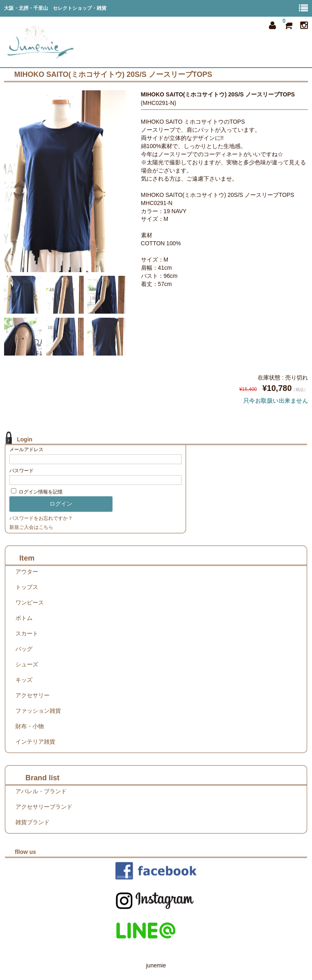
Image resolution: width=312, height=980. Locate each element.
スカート (27, 633)
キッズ (24, 680)
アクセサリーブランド (44, 807)
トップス (27, 587)
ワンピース (30, 602)
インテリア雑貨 (35, 742)
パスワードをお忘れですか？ (41, 518)
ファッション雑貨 (38, 711)
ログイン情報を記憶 (37, 492)
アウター (27, 572)
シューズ (27, 664)
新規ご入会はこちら (31, 527)
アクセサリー (32, 695)
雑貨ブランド (32, 822)
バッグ (24, 649)
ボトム (24, 618)
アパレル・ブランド (41, 791)
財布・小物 (30, 726)
